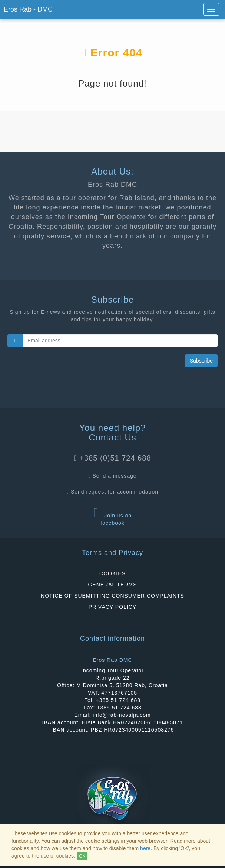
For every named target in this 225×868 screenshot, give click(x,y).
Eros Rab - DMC (28, 9)
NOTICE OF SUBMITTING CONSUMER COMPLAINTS (112, 596)
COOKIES (112, 573)
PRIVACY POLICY (112, 607)
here (145, 848)
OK (82, 856)
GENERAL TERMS (112, 585)
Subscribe (201, 361)
